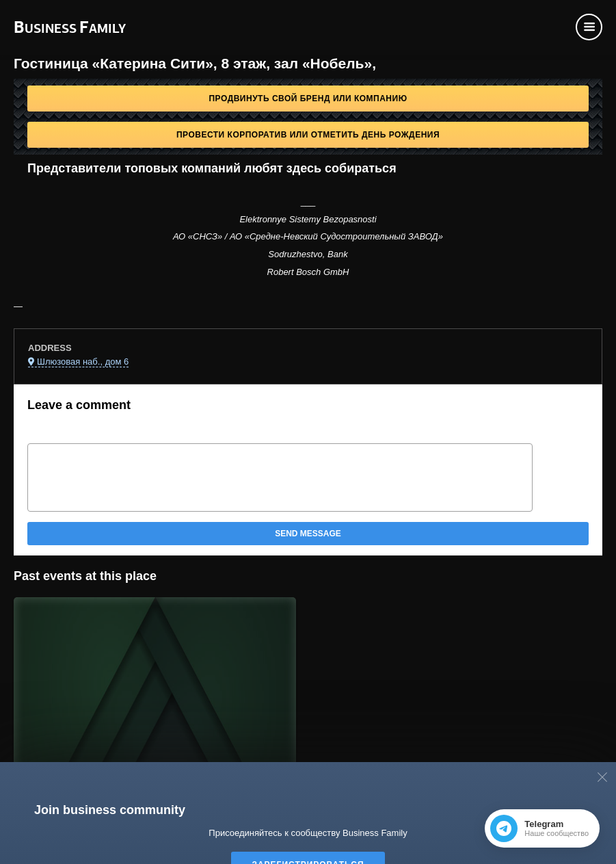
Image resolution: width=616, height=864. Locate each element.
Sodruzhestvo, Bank (308, 254)
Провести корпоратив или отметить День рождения (308, 135)
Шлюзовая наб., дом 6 (83, 362)
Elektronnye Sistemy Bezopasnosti (308, 219)
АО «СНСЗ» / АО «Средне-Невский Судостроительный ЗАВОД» (308, 236)
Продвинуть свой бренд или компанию (308, 99)
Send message (308, 534)
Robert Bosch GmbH (308, 272)
